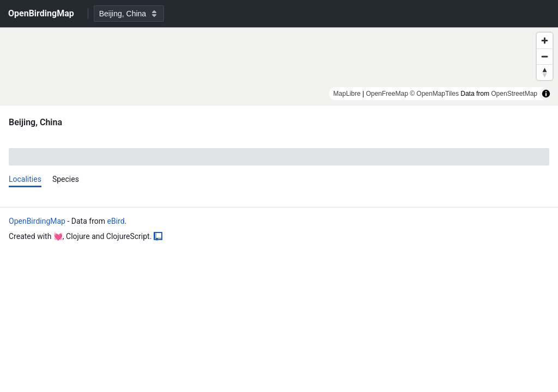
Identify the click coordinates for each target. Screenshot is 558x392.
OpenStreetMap (514, 94)
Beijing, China (35, 122)
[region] (279, 66)
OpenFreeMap (387, 94)
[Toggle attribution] (546, 94)
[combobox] (129, 14)
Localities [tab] (25, 179)
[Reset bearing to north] (545, 72)
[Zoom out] (545, 56)
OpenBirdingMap (37, 221)
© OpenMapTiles (434, 94)
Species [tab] (66, 179)
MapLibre (347, 94)
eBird (116, 221)
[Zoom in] (545, 41)
